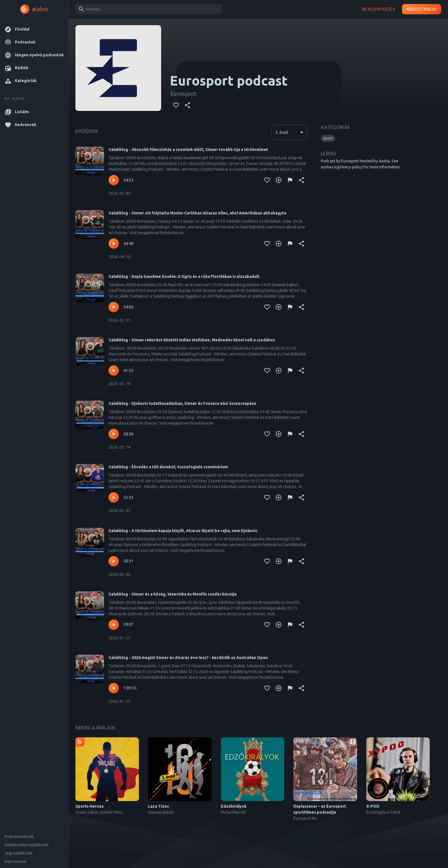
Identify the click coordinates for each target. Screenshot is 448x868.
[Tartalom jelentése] (290, 180)
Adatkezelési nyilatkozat (27, 845)
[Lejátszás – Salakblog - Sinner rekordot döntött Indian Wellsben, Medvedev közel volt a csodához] (114, 371)
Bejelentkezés (378, 9)
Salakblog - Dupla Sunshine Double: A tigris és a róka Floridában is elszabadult (184, 276)
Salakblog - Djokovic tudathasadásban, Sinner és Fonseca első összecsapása (182, 403)
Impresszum (15, 861)
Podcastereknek (19, 837)
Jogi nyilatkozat (19, 853)
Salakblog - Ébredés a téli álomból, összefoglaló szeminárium (168, 467)
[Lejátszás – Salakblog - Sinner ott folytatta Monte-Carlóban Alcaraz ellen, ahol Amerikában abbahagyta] (114, 244)
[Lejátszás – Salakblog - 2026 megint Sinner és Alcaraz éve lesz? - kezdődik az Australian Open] (114, 688)
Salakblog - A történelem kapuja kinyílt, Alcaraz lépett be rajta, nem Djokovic (183, 531)
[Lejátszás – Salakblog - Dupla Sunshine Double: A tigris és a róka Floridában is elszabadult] (114, 307)
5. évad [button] (282, 132)
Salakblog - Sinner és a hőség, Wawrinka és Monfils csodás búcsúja (173, 594)
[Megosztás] (187, 105)
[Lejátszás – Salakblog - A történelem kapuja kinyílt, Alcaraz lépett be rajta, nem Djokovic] (114, 561)
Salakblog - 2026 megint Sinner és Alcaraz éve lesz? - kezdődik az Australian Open (188, 658)
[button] (34, 29)
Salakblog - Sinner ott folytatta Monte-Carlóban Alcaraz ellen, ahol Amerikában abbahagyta (197, 213)
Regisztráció (422, 9)
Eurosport (183, 94)
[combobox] (148, 9)
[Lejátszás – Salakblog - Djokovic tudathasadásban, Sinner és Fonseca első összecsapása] (114, 434)
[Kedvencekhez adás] (176, 105)
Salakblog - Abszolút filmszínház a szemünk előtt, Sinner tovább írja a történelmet (188, 150)
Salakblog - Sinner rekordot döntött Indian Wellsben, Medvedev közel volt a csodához (192, 340)
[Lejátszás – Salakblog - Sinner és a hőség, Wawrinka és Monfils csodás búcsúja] (114, 625)
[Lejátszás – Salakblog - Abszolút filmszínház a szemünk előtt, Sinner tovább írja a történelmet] (114, 180)
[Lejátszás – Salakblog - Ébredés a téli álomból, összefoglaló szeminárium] (114, 497)
